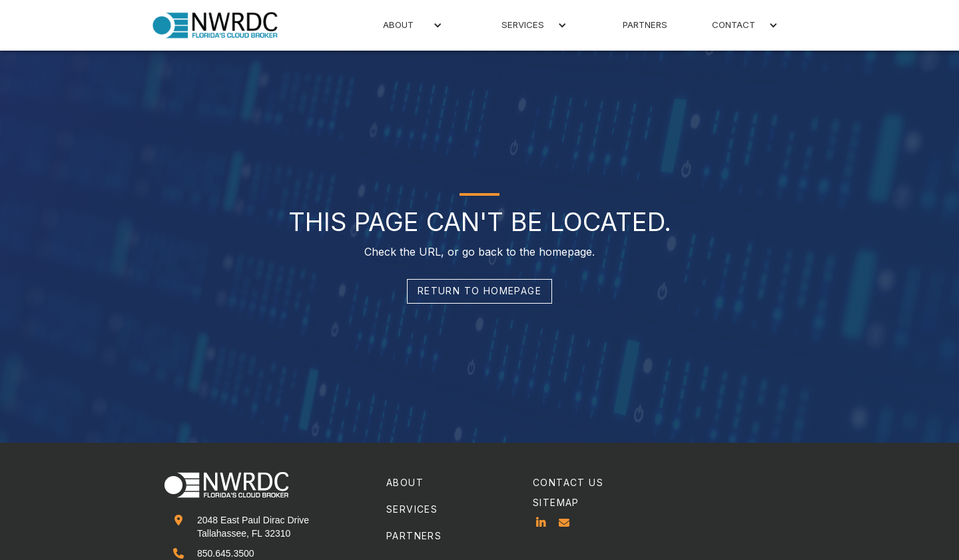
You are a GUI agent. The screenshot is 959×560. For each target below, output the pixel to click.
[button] (401, 25)
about (405, 482)
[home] (223, 25)
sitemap (556, 502)
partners (645, 25)
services (412, 509)
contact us (568, 482)
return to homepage (479, 291)
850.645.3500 (226, 553)
